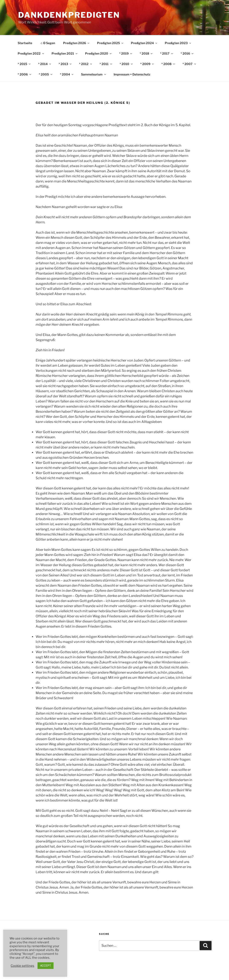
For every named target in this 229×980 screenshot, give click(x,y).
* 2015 (24, 64)
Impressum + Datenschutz (132, 74)
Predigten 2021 (65, 53)
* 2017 (167, 53)
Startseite (25, 43)
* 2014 (45, 64)
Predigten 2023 (178, 43)
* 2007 (190, 64)
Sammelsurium (94, 74)
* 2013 (65, 64)
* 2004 (67, 74)
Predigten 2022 (31, 53)
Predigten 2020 (99, 53)
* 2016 (187, 53)
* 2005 (46, 74)
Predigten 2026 (77, 43)
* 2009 (147, 64)
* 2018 (146, 53)
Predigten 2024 (144, 43)
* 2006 (25, 74)
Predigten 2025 (110, 43)
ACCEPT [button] (46, 966)
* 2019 (126, 53)
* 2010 (126, 64)
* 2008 (168, 64)
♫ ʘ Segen (48, 43)
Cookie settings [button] (22, 966)
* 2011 (106, 64)
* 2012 (86, 64)
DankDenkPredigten (69, 15)
